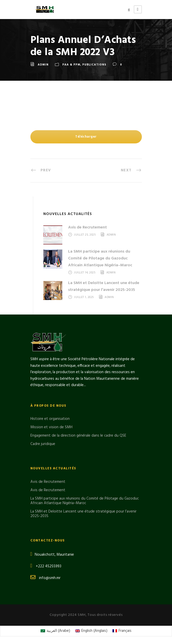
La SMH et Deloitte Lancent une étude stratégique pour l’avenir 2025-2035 (104, 286)
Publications (94, 65)
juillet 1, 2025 (84, 297)
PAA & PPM (71, 65)
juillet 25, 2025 (85, 235)
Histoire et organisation (50, 419)
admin (43, 65)
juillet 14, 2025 (85, 273)
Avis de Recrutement (88, 227)
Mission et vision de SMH (51, 427)
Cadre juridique (43, 444)
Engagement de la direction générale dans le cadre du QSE (78, 436)
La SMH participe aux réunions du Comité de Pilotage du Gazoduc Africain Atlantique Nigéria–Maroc (100, 258)
